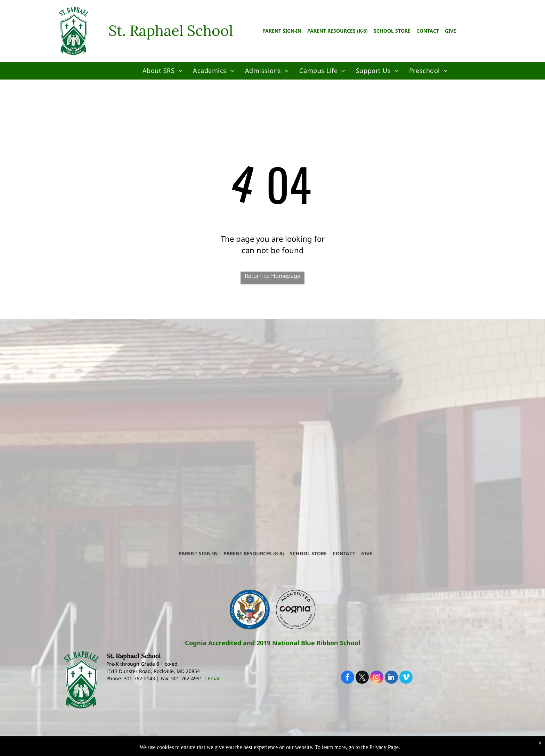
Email (214, 678)
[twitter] (362, 678)
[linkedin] (391, 678)
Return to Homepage (272, 276)
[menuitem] (162, 71)
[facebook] (348, 678)
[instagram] (377, 678)
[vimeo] (406, 678)
